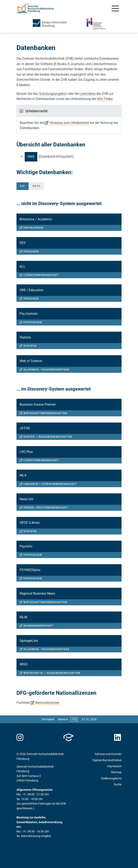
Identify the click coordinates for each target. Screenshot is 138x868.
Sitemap (116, 772)
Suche (118, 784)
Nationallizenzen (47, 703)
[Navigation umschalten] (115, 8)
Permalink (48, 719)
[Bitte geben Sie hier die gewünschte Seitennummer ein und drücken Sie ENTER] (74, 719)
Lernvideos (88, 94)
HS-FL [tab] (36, 186)
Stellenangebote (111, 778)
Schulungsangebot (53, 94)
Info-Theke (105, 99)
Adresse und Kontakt (108, 754)
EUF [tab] (23, 186)
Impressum (114, 766)
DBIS (31, 157)
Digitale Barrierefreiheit (107, 760)
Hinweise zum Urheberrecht (69, 123)
